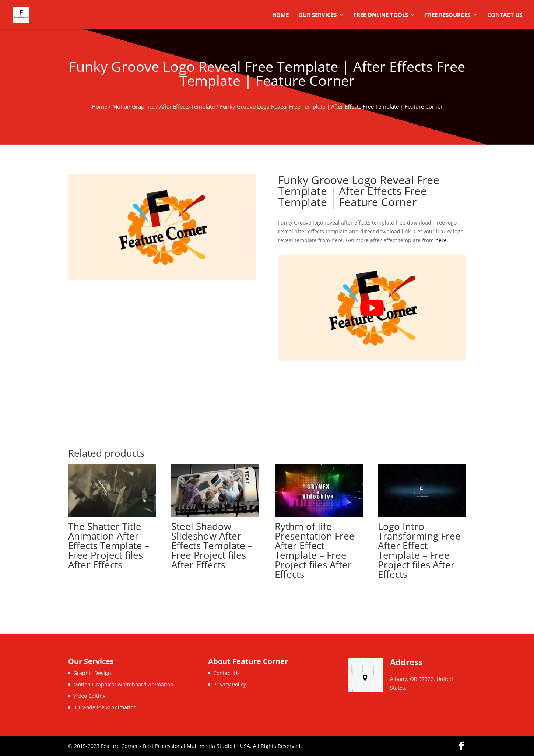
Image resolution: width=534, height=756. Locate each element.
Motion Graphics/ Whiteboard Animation (123, 684)
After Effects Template (187, 106)
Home (280, 15)
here (441, 240)
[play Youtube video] (372, 308)
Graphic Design (92, 673)
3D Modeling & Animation (105, 707)
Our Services (317, 15)
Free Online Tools (381, 15)
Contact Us (505, 15)
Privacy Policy (230, 684)
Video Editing (89, 696)
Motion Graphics (133, 106)
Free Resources (448, 15)
